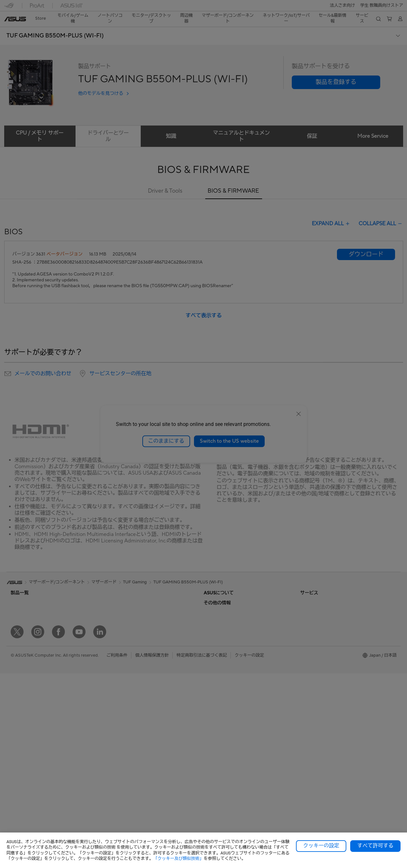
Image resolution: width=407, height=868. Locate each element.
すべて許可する (375, 846)
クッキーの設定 (321, 846)
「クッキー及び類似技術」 (178, 858)
